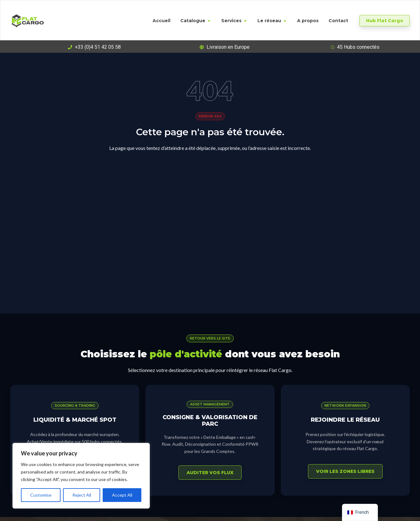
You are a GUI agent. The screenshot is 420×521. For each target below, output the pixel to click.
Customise (41, 495)
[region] (81, 476)
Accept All (122, 495)
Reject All (82, 495)
